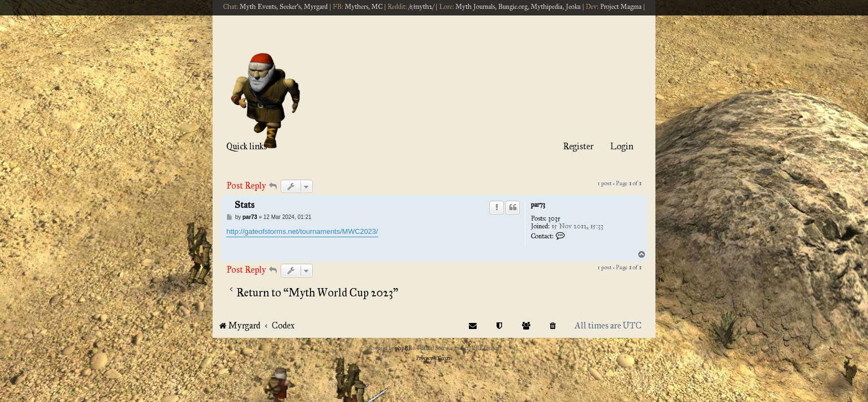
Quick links (247, 146)
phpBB (404, 348)
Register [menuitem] (578, 146)
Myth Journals (475, 7)
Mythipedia (547, 7)
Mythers (356, 7)
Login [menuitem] (622, 146)
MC (377, 7)
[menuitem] (553, 325)
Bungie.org (513, 7)
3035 (554, 218)
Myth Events (258, 7)
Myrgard (316, 7)
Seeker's (290, 7)
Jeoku (573, 7)
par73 (538, 205)
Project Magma (621, 7)
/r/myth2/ (421, 7)
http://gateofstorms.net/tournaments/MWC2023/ (302, 231)
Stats (244, 205)
